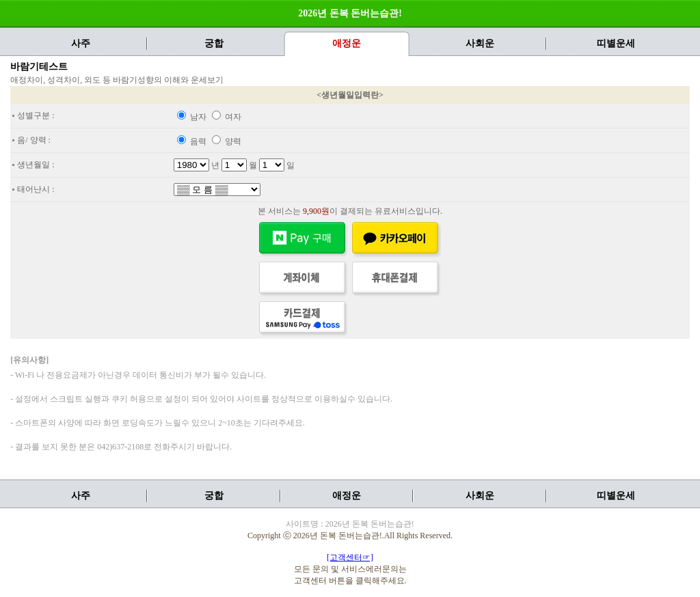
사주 (81, 43)
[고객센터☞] (350, 557)
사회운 (480, 43)
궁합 (214, 43)
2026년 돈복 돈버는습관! (350, 13)
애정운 (347, 496)
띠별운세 (616, 43)
